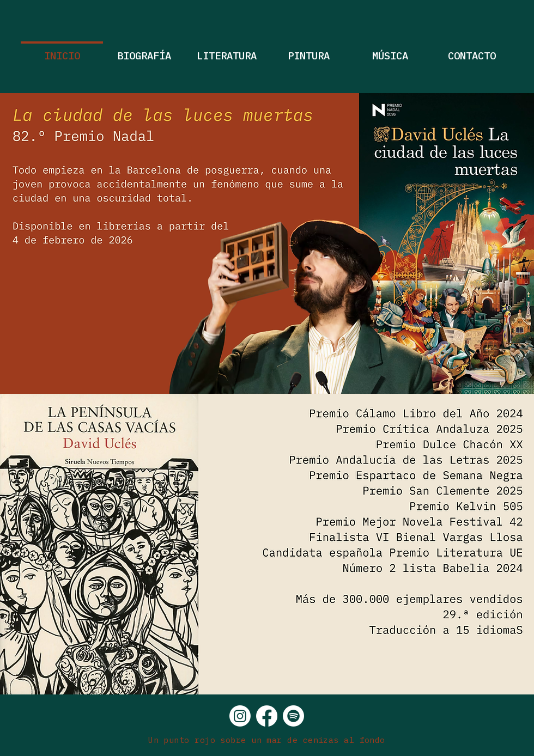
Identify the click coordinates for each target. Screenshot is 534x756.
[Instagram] (240, 716)
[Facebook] (267, 716)
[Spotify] (293, 716)
